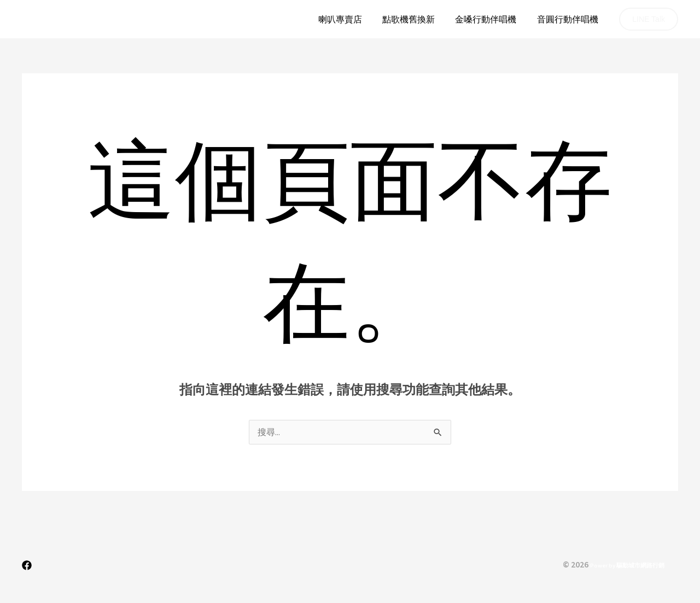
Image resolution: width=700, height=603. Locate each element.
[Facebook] (27, 566)
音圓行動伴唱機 (569, 19)
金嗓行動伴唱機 (490, 19)
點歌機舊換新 (416, 19)
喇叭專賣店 (350, 19)
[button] (649, 19)
